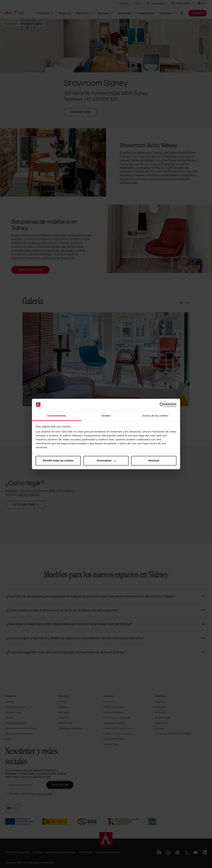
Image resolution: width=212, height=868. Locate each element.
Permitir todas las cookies (58, 461)
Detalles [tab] (106, 416)
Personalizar (106, 461)
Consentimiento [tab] (57, 416)
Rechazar (154, 461)
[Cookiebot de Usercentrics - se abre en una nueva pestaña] (162, 405)
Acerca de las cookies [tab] (155, 416)
